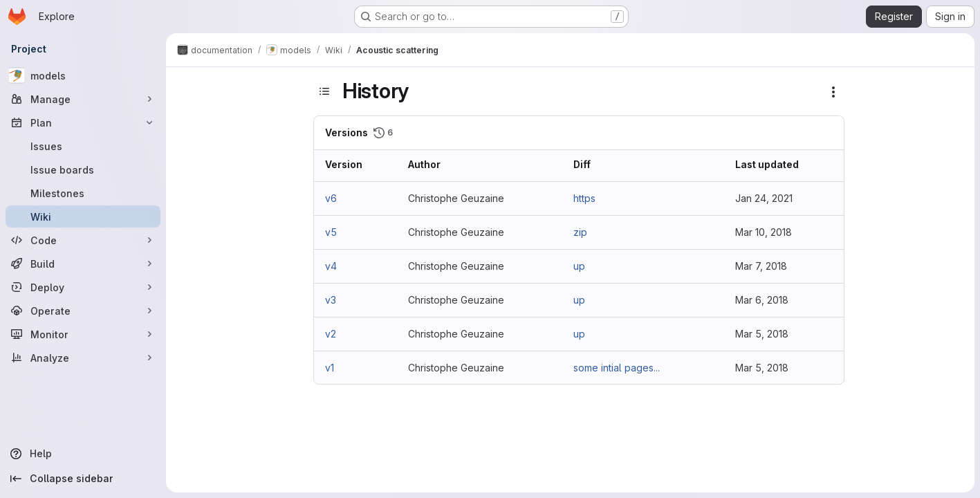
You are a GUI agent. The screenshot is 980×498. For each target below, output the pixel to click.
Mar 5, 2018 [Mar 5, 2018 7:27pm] (762, 334)
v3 (331, 300)
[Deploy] (83, 287)
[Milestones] (83, 193)
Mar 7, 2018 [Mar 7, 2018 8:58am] (761, 266)
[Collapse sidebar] (83, 479)
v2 (331, 334)
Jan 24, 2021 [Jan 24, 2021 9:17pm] (764, 198)
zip (580, 232)
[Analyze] (83, 358)
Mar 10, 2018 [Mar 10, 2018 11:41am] (764, 232)
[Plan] (83, 122)
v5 (331, 232)
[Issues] (83, 146)
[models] (83, 75)
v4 (331, 266)
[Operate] (83, 311)
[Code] (83, 240)
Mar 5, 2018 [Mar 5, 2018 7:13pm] (762, 368)
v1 (330, 368)
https (584, 198)
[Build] (83, 264)
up (579, 266)
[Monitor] (83, 334)
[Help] (83, 454)
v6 (331, 198)
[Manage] (83, 99)
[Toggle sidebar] (324, 91)
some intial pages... (617, 368)
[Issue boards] (83, 169)
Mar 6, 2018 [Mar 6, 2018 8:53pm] (762, 300)
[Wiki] (83, 216)
